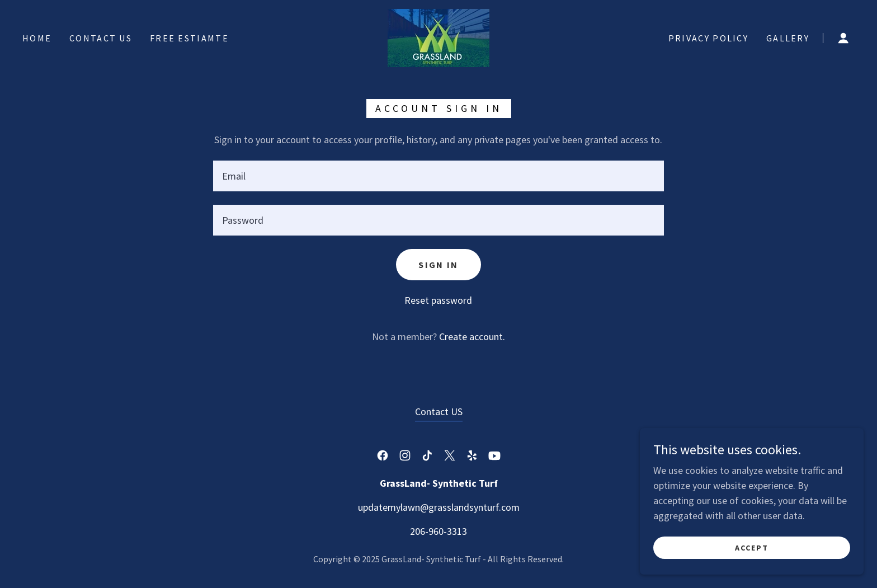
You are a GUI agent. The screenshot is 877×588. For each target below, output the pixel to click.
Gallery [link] (788, 38)
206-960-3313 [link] (438, 531)
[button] (843, 38)
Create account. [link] (472, 337)
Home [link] (37, 38)
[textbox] (438, 176)
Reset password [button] (438, 300)
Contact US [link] (101, 38)
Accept (752, 548)
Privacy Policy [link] (708, 38)
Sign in (438, 265)
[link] (438, 37)
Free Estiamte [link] (189, 38)
